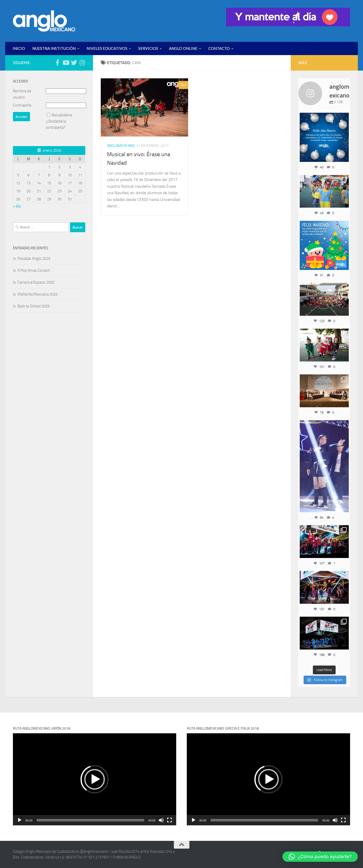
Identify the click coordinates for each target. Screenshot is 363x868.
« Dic (17, 206)
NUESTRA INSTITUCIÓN (54, 48)
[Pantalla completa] (169, 820)
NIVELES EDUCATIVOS (107, 48)
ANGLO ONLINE (183, 48)
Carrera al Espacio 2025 (36, 282)
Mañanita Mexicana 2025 (38, 294)
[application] (95, 779)
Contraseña (22, 105)
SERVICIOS (148, 48)
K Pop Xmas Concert (34, 270)
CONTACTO (219, 48)
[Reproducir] (20, 820)
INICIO (19, 48)
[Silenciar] (161, 820)
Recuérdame (62, 115)
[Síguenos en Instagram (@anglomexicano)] (82, 63)
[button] (95, 779)
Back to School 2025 (34, 306)
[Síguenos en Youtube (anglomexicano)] (66, 63)
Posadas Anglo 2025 (34, 259)
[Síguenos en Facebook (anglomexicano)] (57, 63)
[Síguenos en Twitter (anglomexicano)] (74, 63)
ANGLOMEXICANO (121, 146)
